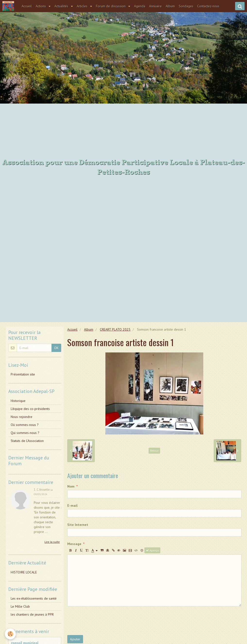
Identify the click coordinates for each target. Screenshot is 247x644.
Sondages (187, 6)
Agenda (140, 6)
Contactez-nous (209, 6)
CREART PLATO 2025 (115, 329)
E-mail (72, 505)
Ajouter (75, 639)
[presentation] (104, 621)
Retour (154, 451)
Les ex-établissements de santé (34, 598)
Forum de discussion (112, 6)
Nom (71, 486)
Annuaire (156, 6)
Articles (83, 6)
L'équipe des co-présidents (30, 409)
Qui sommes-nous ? (25, 433)
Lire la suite (52, 542)
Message (74, 544)
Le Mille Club (20, 606)
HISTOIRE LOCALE (24, 572)
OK (56, 348)
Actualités (63, 6)
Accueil (27, 6)
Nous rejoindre (21, 417)
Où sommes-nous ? (25, 425)
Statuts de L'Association (27, 441)
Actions (42, 6)
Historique (18, 401)
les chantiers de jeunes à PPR (32, 614)
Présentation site (23, 374)
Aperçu (152, 550)
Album (171, 6)
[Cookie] (10, 634)
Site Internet (78, 525)
